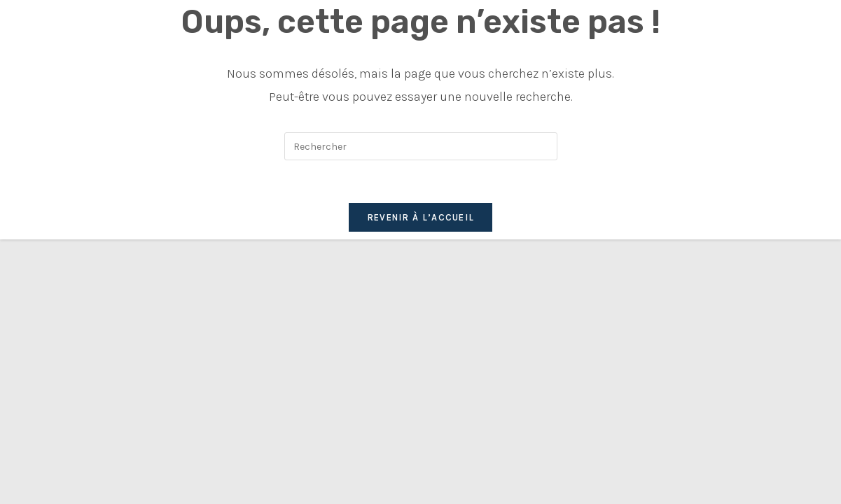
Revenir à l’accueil (421, 217)
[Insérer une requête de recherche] (421, 146)
